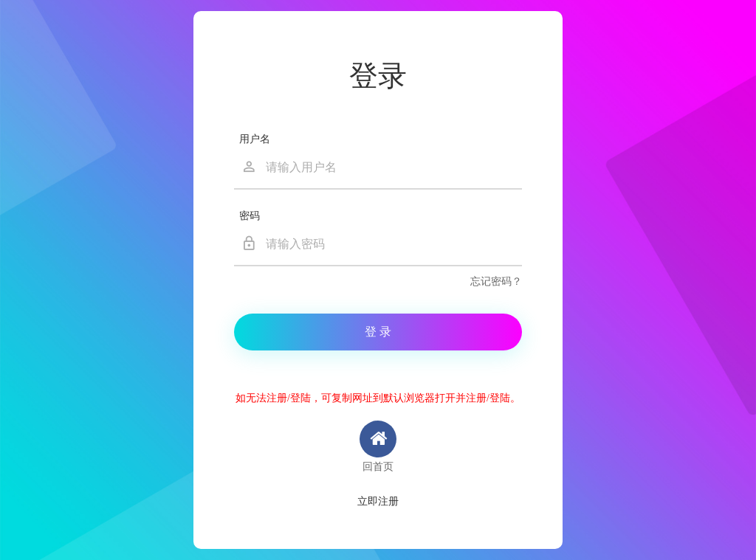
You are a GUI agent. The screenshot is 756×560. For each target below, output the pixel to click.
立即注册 (378, 501)
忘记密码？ (496, 281)
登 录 (378, 332)
